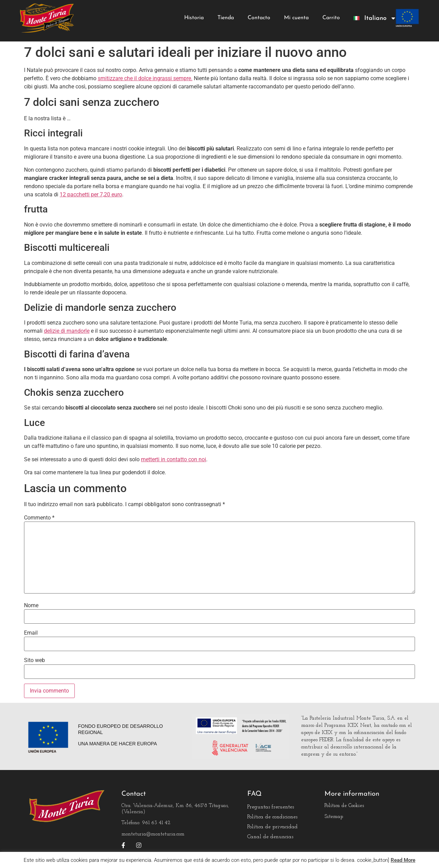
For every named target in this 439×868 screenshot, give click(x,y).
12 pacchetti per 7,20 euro (91, 194)
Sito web (34, 660)
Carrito (331, 18)
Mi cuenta (296, 18)
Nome (31, 606)
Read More (403, 860)
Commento (39, 518)
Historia (194, 18)
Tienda (226, 18)
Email (31, 633)
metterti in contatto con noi (174, 459)
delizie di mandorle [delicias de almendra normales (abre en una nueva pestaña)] (67, 331)
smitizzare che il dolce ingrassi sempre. (145, 78)
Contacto (259, 18)
